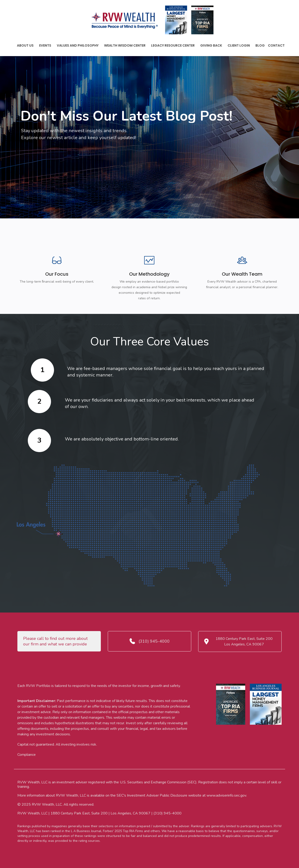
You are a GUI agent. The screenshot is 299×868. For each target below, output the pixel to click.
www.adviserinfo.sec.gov (226, 795)
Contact (276, 45)
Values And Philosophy (78, 45)
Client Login (239, 45)
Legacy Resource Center (173, 45)
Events (45, 45)
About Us (25, 45)
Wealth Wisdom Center (125, 45)
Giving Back (211, 45)
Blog (260, 45)
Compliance (27, 755)
